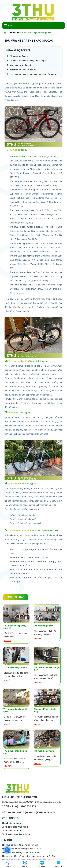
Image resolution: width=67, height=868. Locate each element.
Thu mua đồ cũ (14, 33)
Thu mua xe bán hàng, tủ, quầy (15, 710)
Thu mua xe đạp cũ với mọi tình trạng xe (28, 61)
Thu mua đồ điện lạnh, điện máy (46, 669)
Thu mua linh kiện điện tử (15, 667)
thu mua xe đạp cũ (28, 84)
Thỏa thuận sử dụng (11, 823)
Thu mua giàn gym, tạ (44, 751)
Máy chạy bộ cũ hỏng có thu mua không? (21, 852)
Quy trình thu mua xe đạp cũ (23, 70)
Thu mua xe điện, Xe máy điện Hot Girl (20, 845)
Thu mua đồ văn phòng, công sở (15, 627)
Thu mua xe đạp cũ (19, 56)
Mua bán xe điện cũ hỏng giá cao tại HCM (22, 849)
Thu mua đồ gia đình (43, 626)
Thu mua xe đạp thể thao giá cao (37, 33)
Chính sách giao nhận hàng (15, 827)
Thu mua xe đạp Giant (21, 157)
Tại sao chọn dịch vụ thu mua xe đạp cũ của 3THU (33, 74)
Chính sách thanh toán (13, 831)
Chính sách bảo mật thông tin (16, 834)
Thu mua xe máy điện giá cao (15, 752)
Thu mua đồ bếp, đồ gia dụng (45, 710)
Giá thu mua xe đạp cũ (20, 65)
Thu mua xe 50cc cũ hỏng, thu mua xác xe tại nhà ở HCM (29, 856)
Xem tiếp (7, 641)
